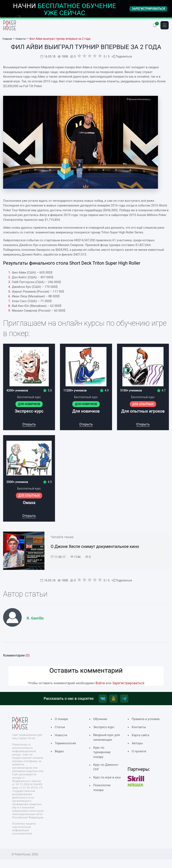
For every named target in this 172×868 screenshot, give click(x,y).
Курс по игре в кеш (105, 792)
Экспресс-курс (105, 729)
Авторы (138, 751)
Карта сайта (142, 743)
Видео (60, 754)
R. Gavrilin (35, 618)
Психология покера (103, 805)
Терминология (67, 746)
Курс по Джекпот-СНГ (105, 778)
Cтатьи (60, 729)
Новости (62, 737)
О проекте (140, 759)
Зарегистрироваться (128, 683)
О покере (62, 721)
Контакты (140, 734)
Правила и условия (140, 723)
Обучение (101, 721)
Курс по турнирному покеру (103, 762)
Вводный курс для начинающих (105, 743)
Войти (100, 683)
